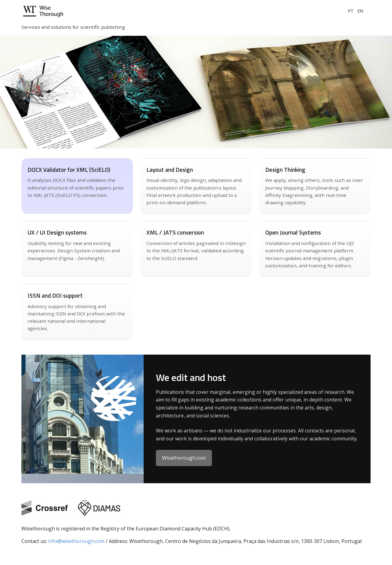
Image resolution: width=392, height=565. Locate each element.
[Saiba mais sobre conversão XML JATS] (77, 186)
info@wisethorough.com (76, 541)
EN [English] (360, 11)
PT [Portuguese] (351, 11)
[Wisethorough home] (58, 11)
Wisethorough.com (184, 458)
